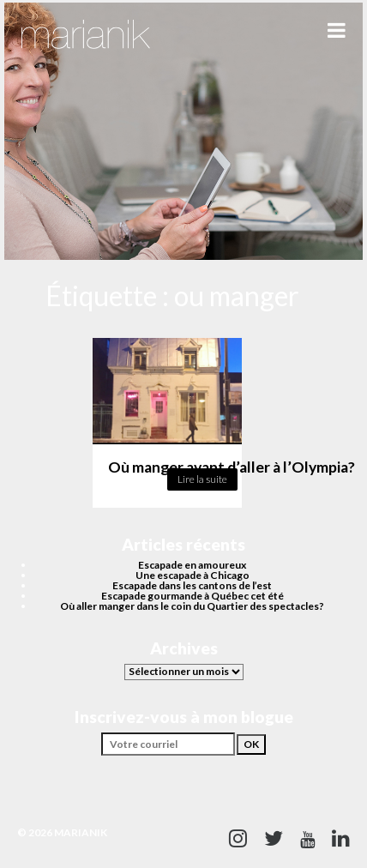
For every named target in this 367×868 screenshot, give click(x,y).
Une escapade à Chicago (193, 575)
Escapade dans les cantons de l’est (192, 585)
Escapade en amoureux (192, 565)
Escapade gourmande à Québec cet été (193, 596)
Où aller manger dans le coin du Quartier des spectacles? (192, 606)
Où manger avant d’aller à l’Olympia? (232, 467)
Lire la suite (202, 479)
